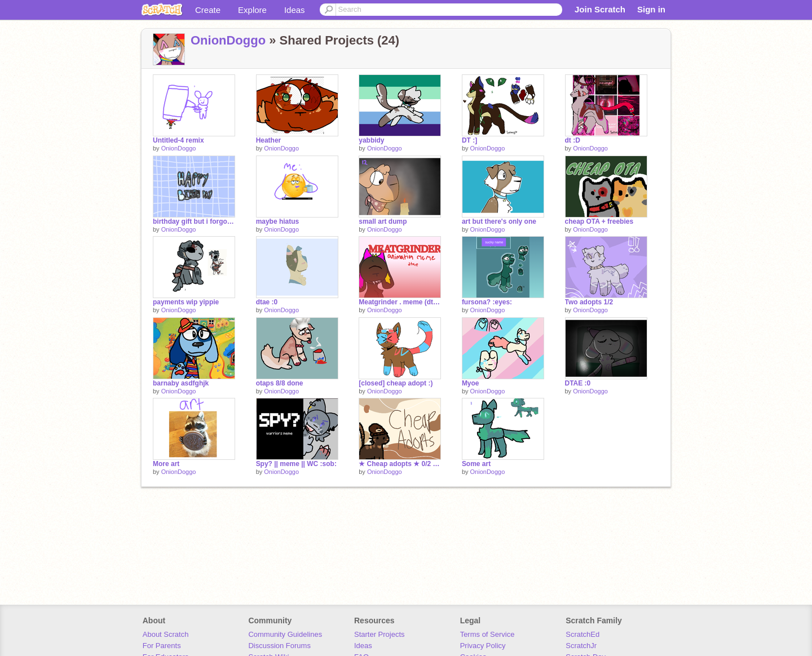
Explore (252, 10)
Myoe (471, 383)
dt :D (573, 140)
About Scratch (166, 634)
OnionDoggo (228, 40)
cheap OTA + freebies (599, 221)
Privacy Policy (483, 646)
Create (208, 10)
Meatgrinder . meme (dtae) (400, 302)
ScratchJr (581, 646)
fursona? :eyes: (487, 302)
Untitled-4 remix (178, 140)
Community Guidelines (285, 634)
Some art (476, 464)
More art (166, 464)
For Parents (162, 646)
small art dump (383, 221)
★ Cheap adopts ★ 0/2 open (400, 464)
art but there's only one (499, 221)
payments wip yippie (186, 302)
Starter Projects (379, 634)
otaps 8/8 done (280, 383)
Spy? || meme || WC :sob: (296, 464)
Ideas (295, 10)
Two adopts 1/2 (589, 302)
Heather (269, 140)
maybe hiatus (278, 221)
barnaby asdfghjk (181, 383)
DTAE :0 (578, 383)
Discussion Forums (279, 646)
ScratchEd (582, 634)
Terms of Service (487, 634)
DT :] (469, 140)
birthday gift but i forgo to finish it (194, 221)
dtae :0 (267, 302)
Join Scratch (600, 9)
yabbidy (371, 140)
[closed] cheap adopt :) (396, 383)
